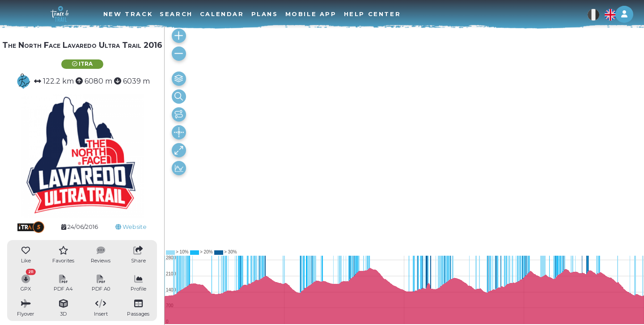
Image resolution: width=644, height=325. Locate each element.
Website (131, 227)
